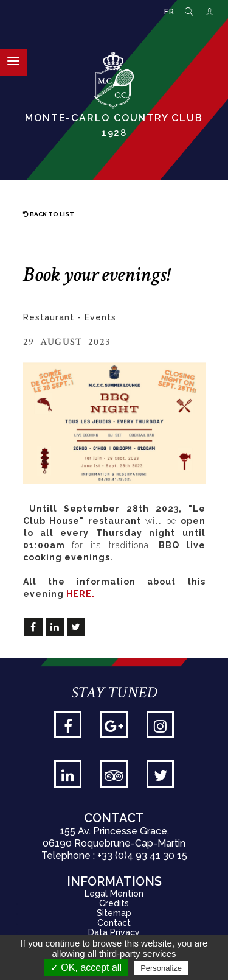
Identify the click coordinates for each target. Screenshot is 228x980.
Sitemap (114, 913)
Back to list (49, 214)
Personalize (161, 968)
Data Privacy (114, 932)
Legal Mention (114, 894)
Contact (114, 923)
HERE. (82, 594)
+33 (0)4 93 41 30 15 (142, 855)
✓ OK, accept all (86, 968)
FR (169, 12)
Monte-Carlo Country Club (114, 126)
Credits (114, 903)
